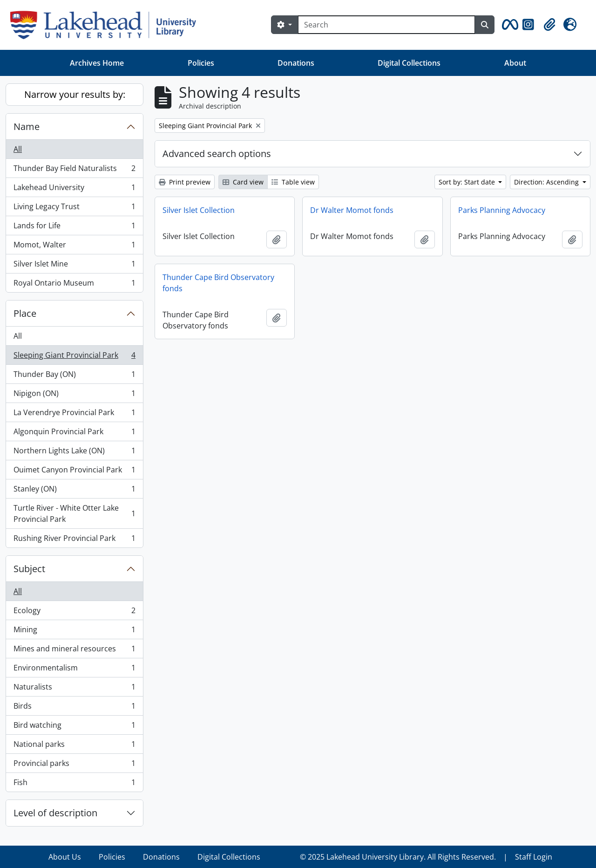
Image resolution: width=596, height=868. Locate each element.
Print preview (185, 182)
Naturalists (74, 689)
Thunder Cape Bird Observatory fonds (218, 283)
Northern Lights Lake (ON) (74, 453)
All (18, 149)
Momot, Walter (74, 247)
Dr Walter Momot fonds (352, 210)
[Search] (386, 25)
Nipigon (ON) (74, 395)
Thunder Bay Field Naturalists (74, 170)
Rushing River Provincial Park (74, 540)
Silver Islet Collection (199, 210)
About (515, 63)
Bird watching (74, 727)
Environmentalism (74, 670)
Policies (201, 63)
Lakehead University (74, 189)
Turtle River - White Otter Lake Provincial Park (74, 513)
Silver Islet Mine (74, 266)
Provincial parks (74, 765)
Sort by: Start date (468, 182)
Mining (74, 632)
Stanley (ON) (74, 491)
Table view (293, 182)
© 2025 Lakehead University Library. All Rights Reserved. (398, 857)
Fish (74, 784)
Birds (74, 708)
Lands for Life (74, 228)
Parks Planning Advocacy (502, 210)
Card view (243, 182)
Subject (29, 569)
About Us (65, 857)
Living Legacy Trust (74, 208)
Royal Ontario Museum (74, 285)
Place (25, 313)
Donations (296, 63)
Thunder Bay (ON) (74, 376)
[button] (508, 25)
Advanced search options (217, 154)
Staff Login (534, 857)
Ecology (74, 612)
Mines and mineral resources (74, 651)
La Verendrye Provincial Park (74, 414)
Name (27, 126)
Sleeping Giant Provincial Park (74, 357)
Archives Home (97, 63)
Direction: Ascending (547, 182)
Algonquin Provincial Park (74, 434)
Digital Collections (409, 63)
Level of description (55, 813)
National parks (74, 746)
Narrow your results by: (75, 94)
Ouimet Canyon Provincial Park (74, 472)
